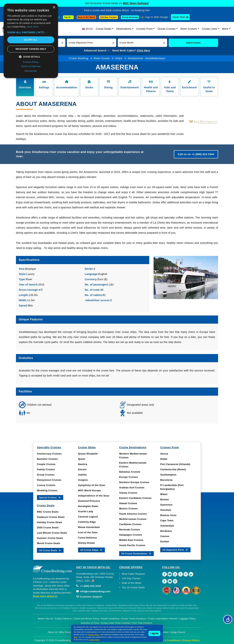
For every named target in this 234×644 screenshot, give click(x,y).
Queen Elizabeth (88, 454)
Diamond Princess (89, 501)
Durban (165, 541)
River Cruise (102, 58)
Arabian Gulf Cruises (132, 488)
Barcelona (166, 480)
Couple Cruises (46, 464)
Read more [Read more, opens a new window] (33, 27)
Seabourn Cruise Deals (51, 517)
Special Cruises (50, 497)
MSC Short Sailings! (136, 3)
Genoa (164, 454)
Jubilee (82, 475)
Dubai (164, 459)
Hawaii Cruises (128, 503)
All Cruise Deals (50, 550)
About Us (53, 632)
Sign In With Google (157, 17)
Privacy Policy (191, 640)
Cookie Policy (94, 640)
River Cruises (189, 29)
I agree (154, 633)
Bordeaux (166, 531)
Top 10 (68, 17)
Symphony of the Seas (92, 485)
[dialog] (31, 41)
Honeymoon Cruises (49, 480)
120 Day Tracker (131, 578)
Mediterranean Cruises (133, 519)
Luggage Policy (187, 619)
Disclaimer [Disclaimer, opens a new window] (31, 71)
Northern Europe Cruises (134, 482)
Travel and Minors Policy (86, 619)
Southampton (168, 475)
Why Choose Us (68, 632)
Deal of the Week (86, 17)
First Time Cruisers (142, 623)
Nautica (83, 464)
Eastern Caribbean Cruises (135, 498)
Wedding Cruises (47, 490)
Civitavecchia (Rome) (173, 469)
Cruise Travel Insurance (134, 619)
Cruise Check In (63, 619)
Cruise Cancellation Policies (163, 619)
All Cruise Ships (91, 550)
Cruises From (145, 29)
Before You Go (46, 619)
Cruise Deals (104, 29)
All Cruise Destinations (136, 553)
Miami (164, 494)
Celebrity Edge (87, 522)
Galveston (166, 505)
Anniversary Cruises (49, 454)
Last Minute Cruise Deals (52, 533)
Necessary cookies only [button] (31, 49)
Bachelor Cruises (47, 459)
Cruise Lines (210, 29)
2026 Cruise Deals (48, 528)
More (225, 29)
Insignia (83, 480)
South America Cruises (133, 514)
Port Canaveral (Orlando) (175, 464)
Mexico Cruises (128, 509)
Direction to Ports (90, 623)
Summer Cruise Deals (50, 538)
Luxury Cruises (46, 485)
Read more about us (45, 596)
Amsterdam (167, 526)
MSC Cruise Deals (48, 512)
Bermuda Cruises (130, 530)
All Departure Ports (175, 550)
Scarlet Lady (86, 511)
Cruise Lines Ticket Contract (116, 623)
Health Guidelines (110, 619)
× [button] (54, 8)
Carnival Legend (88, 517)
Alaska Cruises (128, 493)
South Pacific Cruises (132, 545)
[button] (92, 43)
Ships (119, 58)
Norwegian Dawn (88, 506)
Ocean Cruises (167, 29)
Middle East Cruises (131, 540)
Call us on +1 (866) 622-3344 (196, 154)
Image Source (178, 632)
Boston (165, 499)
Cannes (165, 536)
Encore (82, 469)
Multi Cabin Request (133, 574)
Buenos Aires (168, 515)
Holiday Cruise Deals (50, 522)
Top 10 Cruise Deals (133, 587)
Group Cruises (46, 475)
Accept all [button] (31, 40)
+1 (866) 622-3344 (89, 586)
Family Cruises (46, 469)
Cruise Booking (79, 58)
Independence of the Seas (94, 496)
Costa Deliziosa (87, 538)
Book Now (179, 17)
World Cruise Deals (49, 543)
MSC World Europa (89, 490)
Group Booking (130, 17)
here (76, 637)
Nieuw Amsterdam (89, 527)
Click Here (143, 50)
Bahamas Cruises (130, 472)
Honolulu (166, 510)
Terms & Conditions (168, 640)
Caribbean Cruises (130, 524)
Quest (82, 459)
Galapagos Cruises (131, 535)
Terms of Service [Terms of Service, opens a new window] (31, 66)
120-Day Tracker (108, 17)
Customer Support (89, 597)
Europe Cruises (129, 477)
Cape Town (167, 520)
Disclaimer (163, 632)
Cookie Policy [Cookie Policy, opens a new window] (31, 62)
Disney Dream (86, 543)
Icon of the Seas (88, 532)
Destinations (124, 29)
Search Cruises (193, 43)
